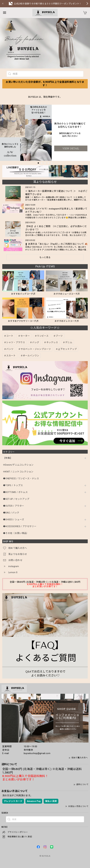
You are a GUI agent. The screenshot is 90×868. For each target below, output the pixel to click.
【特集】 (8, 458)
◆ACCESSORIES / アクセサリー (20, 526)
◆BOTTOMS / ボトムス (15, 492)
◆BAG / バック (11, 513)
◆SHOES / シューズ (14, 520)
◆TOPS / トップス (13, 485)
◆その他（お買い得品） (16, 533)
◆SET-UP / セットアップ (16, 499)
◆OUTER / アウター (14, 506)
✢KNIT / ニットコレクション (18, 472)
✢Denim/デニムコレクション (18, 465)
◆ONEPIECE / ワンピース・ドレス (21, 479)
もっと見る (45, 257)
